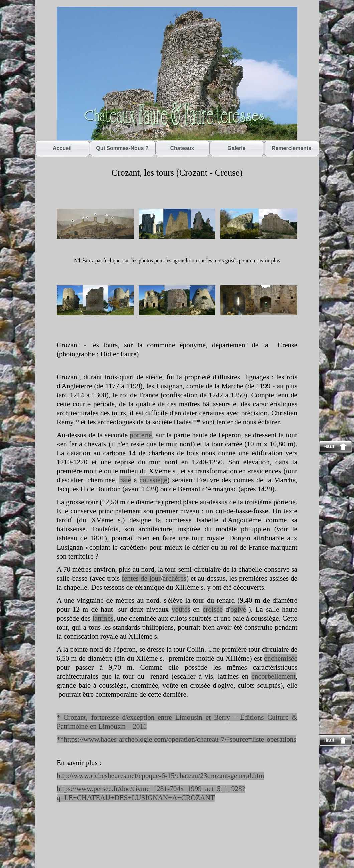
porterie (141, 435)
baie (125, 480)
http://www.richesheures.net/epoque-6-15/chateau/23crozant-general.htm (160, 776)
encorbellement (273, 676)
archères (174, 578)
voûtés (181, 609)
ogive (238, 609)
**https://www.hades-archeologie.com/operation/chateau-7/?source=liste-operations (176, 739)
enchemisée (281, 658)
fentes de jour (141, 578)
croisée (213, 609)
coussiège (153, 480)
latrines (103, 618)
